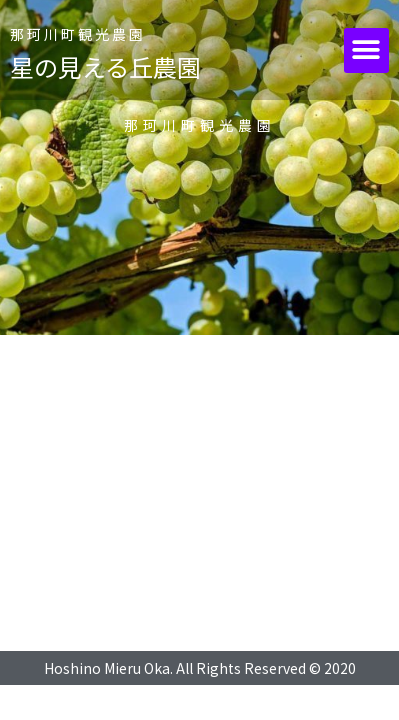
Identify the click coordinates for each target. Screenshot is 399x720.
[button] (366, 50)
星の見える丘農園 (105, 66)
